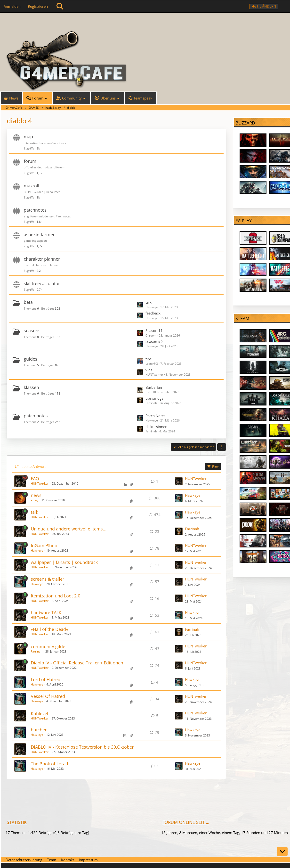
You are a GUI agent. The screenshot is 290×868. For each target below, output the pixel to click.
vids (149, 370)
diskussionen (156, 427)
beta (28, 302)
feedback (153, 313)
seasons (32, 331)
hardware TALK (46, 612)
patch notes (36, 416)
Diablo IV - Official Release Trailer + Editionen (77, 663)
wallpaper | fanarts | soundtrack (64, 562)
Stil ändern (265, 6)
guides (31, 359)
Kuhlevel (40, 713)
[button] (222, 447)
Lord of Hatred (46, 679)
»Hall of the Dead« (49, 629)
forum (30, 161)
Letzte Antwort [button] (34, 466)
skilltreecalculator (42, 283)
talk (149, 302)
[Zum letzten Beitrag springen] (179, 481)
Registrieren (38, 6)
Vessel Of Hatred (48, 696)
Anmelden (12, 6)
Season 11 (154, 331)
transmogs (154, 398)
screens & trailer (48, 579)
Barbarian (154, 387)
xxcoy (35, 500)
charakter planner (42, 259)
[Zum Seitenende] (282, 851)
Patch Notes (155, 416)
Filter (213, 467)
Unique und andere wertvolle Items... (69, 529)
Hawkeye (193, 495)
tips (149, 359)
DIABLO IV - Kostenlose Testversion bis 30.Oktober (82, 747)
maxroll (32, 186)
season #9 (154, 341)
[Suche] (60, 6)
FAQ (35, 479)
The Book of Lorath (50, 764)
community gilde (48, 646)
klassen (31, 387)
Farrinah (192, 529)
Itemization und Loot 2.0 (56, 596)
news (36, 495)
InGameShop (44, 546)
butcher (39, 730)
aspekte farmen (40, 234)
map (28, 137)
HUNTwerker (40, 484)
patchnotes (35, 210)
